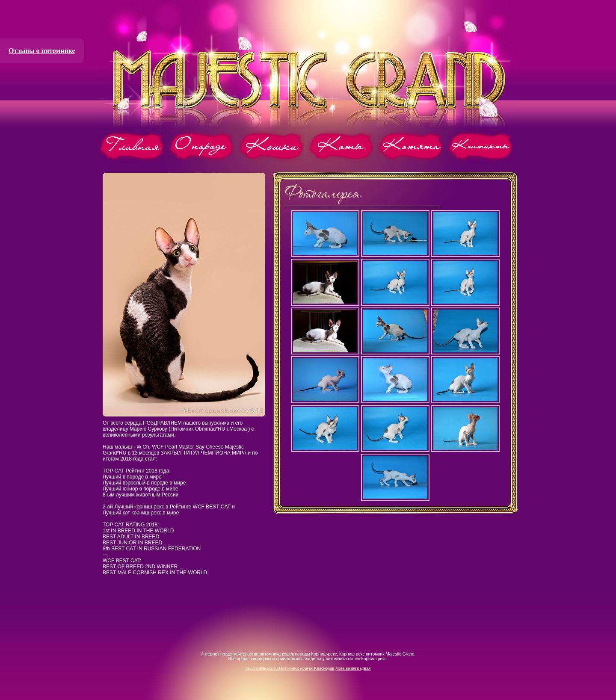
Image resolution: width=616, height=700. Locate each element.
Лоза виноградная (353, 668)
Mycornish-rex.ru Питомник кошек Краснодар (290, 668)
